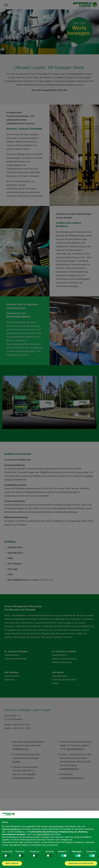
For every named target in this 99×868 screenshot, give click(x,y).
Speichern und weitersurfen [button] (81, 863)
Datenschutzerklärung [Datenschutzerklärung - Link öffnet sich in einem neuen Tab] (11, 829)
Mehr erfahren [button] (12, 863)
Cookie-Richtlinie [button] (43, 834)
